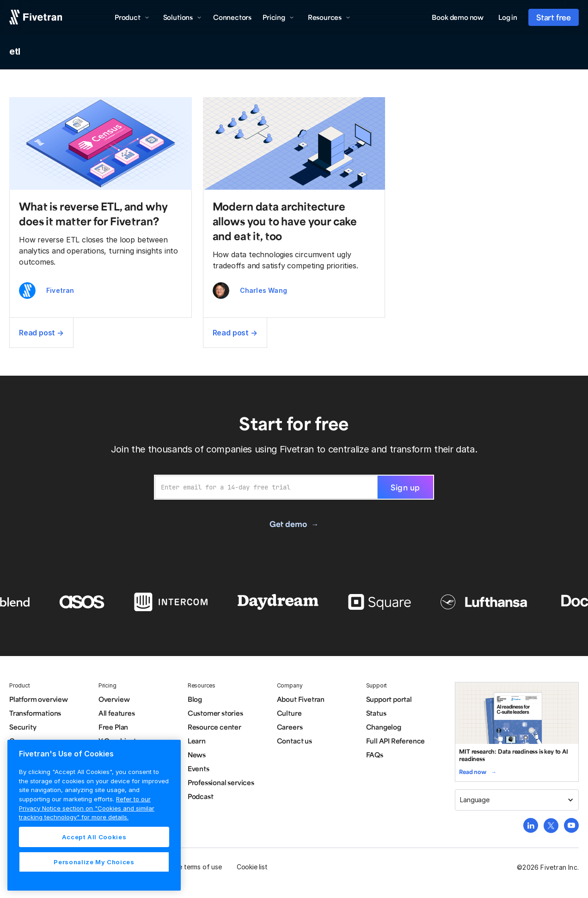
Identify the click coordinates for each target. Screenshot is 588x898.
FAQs (375, 755)
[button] (132, 17)
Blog (195, 699)
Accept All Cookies (94, 837)
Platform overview (39, 699)
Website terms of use (190, 867)
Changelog (384, 727)
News (197, 755)
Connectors (232, 17)
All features (117, 713)
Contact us (294, 741)
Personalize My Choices (94, 862)
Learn (197, 741)
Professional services (221, 782)
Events (199, 768)
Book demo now (458, 17)
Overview (114, 699)
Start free (554, 17)
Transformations (35, 713)
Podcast (201, 796)
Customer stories (215, 713)
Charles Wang (263, 290)
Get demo (288, 524)
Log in (508, 17)
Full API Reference (396, 741)
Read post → (41, 333)
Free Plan (113, 727)
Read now (472, 772)
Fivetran (60, 290)
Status (376, 713)
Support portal (389, 699)
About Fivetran (301, 699)
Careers (290, 727)
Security (23, 727)
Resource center (214, 727)
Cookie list (252, 867)
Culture (289, 713)
